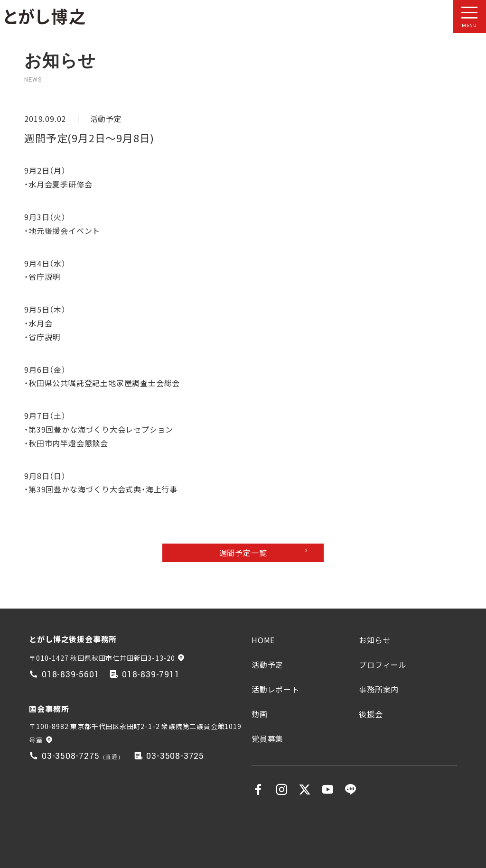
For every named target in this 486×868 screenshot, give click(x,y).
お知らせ (375, 640)
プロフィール (383, 665)
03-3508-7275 (71, 756)
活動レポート (276, 689)
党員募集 (267, 739)
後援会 (371, 714)
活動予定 (106, 119)
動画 (260, 714)
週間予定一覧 (243, 553)
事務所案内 (379, 689)
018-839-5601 (71, 675)
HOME (263, 640)
